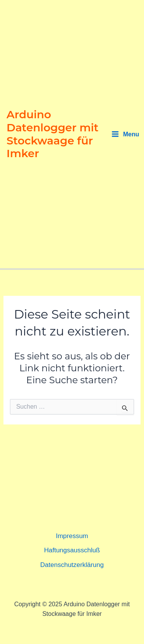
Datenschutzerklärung (72, 565)
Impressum (72, 536)
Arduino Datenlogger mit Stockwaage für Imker (52, 134)
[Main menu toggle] (125, 134)
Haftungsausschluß (72, 550)
